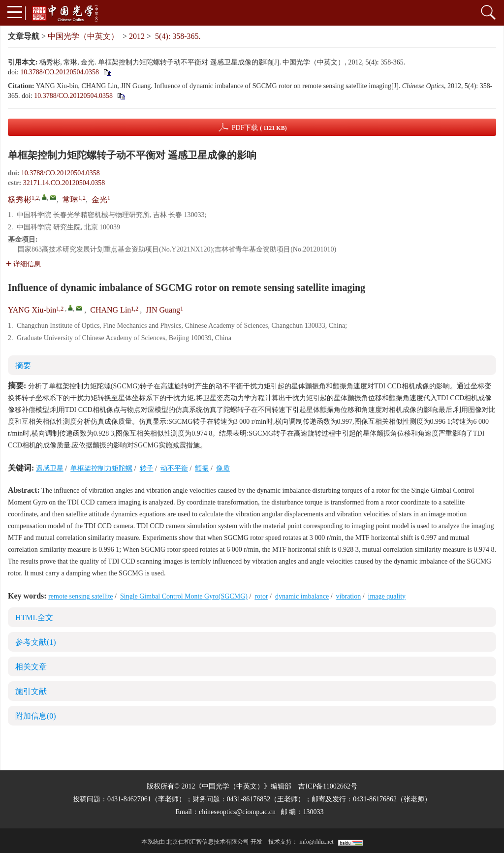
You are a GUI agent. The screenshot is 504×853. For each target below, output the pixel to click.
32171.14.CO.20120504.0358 (64, 183)
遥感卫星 (50, 468)
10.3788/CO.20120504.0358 (60, 72)
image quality (387, 596)
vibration (349, 596)
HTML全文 (34, 617)
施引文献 (31, 691)
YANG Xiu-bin (32, 310)
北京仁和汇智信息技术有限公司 (208, 842)
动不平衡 (174, 468)
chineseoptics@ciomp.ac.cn (237, 812)
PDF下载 (259, 128)
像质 (223, 468)
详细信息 (23, 264)
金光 (99, 200)
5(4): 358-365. (178, 36)
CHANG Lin (110, 310)
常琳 (70, 200)
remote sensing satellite (80, 596)
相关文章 (31, 667)
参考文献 (36, 642)
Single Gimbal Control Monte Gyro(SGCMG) (184, 596)
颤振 (202, 468)
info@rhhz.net (316, 842)
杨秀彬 (20, 200)
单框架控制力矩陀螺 (101, 468)
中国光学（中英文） (83, 36)
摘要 (23, 365)
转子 (147, 468)
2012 (137, 36)
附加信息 (36, 716)
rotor (261, 596)
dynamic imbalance (302, 596)
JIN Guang (163, 310)
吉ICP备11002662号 (328, 786)
